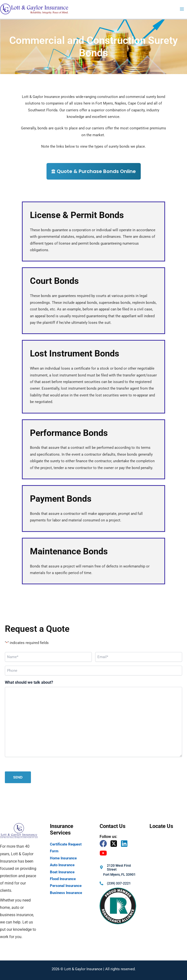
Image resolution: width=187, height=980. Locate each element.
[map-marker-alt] (118, 867)
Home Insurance (63, 858)
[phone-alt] (115, 883)
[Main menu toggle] (182, 9)
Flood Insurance (63, 879)
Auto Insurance (62, 865)
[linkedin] (125, 844)
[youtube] (104, 853)
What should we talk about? (29, 682)
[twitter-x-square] (115, 844)
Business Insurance (66, 893)
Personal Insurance (66, 886)
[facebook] (104, 844)
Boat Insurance (62, 872)
